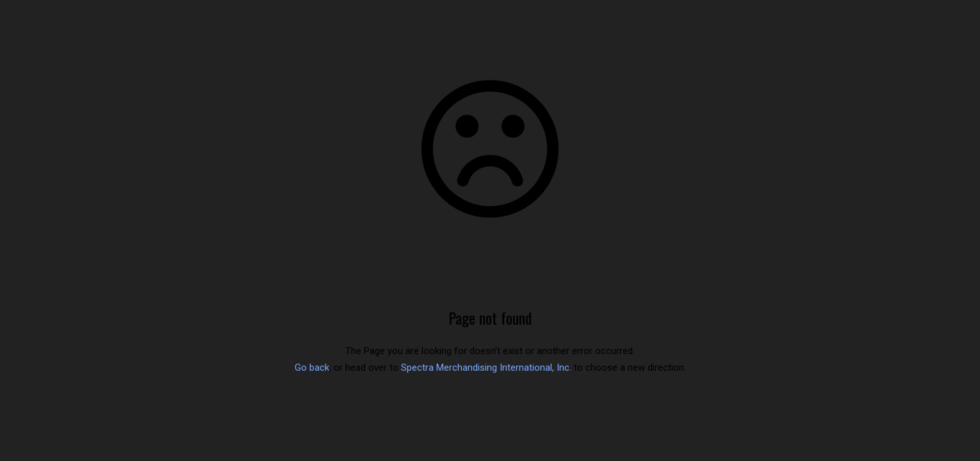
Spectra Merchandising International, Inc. (486, 368)
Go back (312, 368)
